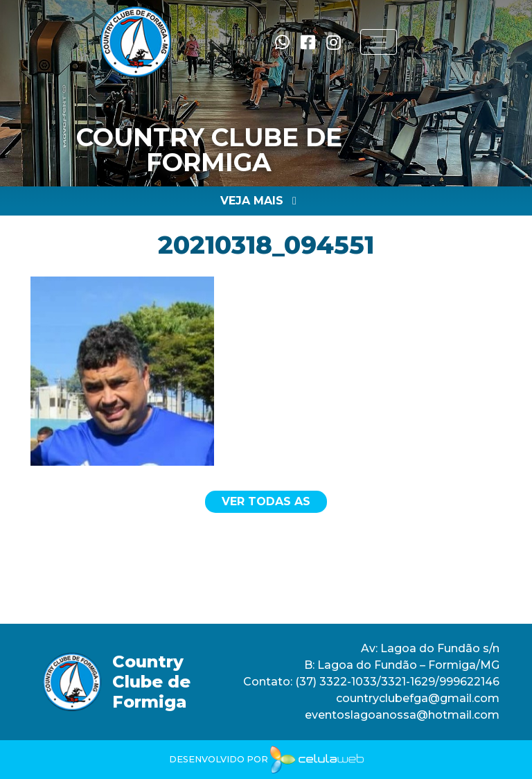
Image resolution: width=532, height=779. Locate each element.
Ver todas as (266, 501)
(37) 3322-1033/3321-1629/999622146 (396, 682)
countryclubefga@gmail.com (418, 698)
